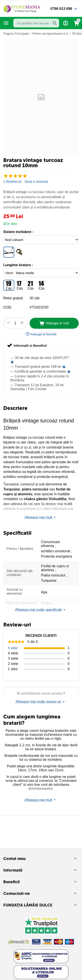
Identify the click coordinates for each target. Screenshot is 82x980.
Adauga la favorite (41, 334)
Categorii (6, 23)
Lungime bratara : (18, 265)
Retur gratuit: (13, 298)
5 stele (13, 648)
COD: (8, 307)
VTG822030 (39, 307)
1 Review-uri (12, 181)
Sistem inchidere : (18, 232)
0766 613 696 (61, 8)
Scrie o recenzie (37, 181)
